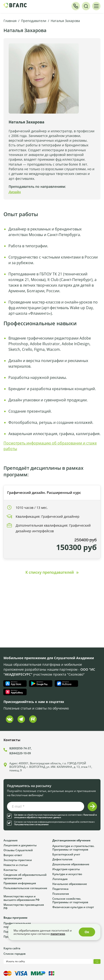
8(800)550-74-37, (20, 748)
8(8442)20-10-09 (20, 753)
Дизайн (15, 192)
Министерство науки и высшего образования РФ (22, 898)
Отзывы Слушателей (18, 850)
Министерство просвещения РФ (24, 906)
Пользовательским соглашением (31, 824)
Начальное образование (70, 884)
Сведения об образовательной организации (25, 876)
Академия (11, 840)
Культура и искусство (67, 874)
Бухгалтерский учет (66, 854)
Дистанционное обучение (71, 840)
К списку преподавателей (50, 572)
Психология (61, 894)
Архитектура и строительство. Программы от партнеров (73, 848)
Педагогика (60, 889)
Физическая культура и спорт (73, 907)
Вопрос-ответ (13, 855)
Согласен (19, 815)
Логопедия (60, 879)
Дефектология (62, 859)
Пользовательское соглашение (25, 888)
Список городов (14, 954)
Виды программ (15, 918)
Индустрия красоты (66, 869)
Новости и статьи (16, 865)
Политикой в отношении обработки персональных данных (55, 816)
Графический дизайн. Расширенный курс (44, 492)
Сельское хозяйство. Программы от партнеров (70, 900)
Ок (87, 932)
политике (58, 934)
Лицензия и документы (20, 845)
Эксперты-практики (18, 860)
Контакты (10, 870)
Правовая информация (20, 883)
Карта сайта (12, 948)
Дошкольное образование (71, 864)
